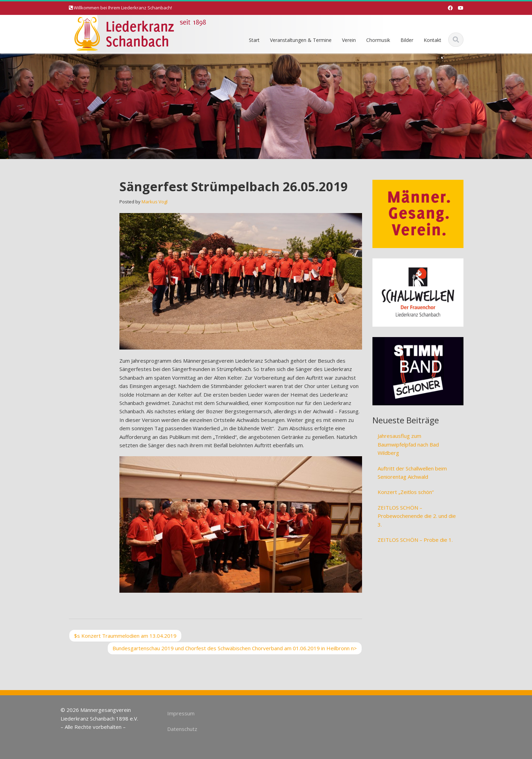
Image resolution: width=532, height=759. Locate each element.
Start (254, 40)
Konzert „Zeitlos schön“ (406, 492)
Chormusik (378, 40)
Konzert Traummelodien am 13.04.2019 (125, 636)
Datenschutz (179, 729)
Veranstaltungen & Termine (301, 40)
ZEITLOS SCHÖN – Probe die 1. (415, 540)
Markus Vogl (155, 202)
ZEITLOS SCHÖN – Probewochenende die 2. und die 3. (417, 516)
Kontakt (432, 40)
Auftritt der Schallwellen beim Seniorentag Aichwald (412, 473)
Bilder (407, 40)
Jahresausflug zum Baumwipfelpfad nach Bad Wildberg (408, 444)
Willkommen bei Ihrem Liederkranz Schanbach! (123, 8)
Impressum (177, 713)
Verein (349, 40)
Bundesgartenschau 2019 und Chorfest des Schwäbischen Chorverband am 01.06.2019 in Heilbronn (235, 648)
